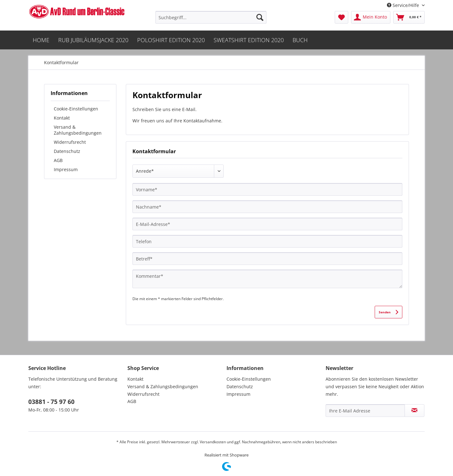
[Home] (41, 40)
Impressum (66, 169)
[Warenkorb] (409, 17)
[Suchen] (260, 17)
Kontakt (62, 118)
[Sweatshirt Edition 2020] (249, 40)
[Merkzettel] (341, 17)
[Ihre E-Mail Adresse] (365, 411)
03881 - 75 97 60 (51, 402)
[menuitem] (211, 17)
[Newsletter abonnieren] (414, 411)
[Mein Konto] (371, 17)
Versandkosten (213, 442)
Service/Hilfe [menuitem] (404, 5)
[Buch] (300, 40)
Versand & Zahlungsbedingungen (78, 130)
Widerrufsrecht (70, 142)
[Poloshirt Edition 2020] (171, 40)
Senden (389, 311)
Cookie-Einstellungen (76, 109)
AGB (58, 160)
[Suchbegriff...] (211, 17)
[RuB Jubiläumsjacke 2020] (93, 40)
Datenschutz (67, 151)
